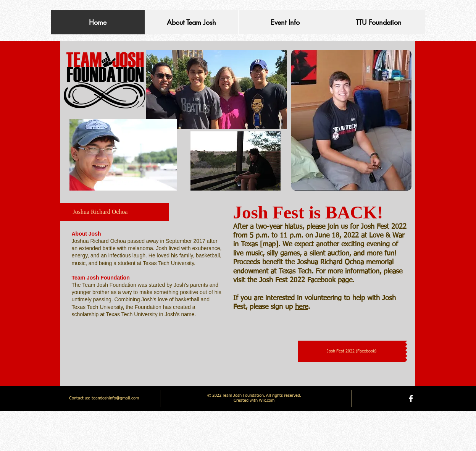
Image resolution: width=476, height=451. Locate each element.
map (269, 244)
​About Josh (86, 234)
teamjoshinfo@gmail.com (115, 398)
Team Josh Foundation (101, 278)
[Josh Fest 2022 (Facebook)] (352, 351)
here (302, 307)
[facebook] (411, 398)
